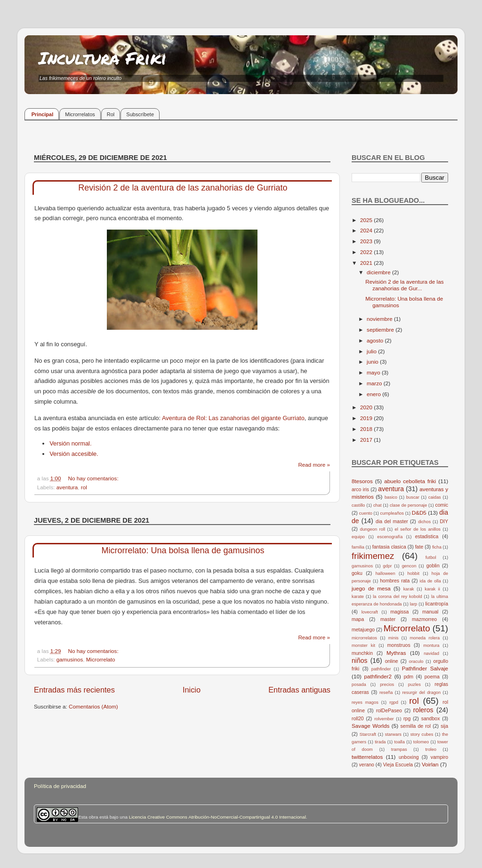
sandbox (431, 718)
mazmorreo (424, 619)
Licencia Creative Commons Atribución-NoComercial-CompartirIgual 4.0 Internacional (217, 817)
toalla (400, 742)
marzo (375, 383)
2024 (367, 230)
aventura (67, 487)
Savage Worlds (370, 726)
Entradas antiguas (299, 690)
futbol (431, 557)
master (388, 619)
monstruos (399, 645)
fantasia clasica (389, 547)
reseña (386, 693)
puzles (414, 685)
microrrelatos (364, 638)
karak (409, 589)
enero (374, 394)
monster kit (363, 645)
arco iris (360, 489)
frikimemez (373, 556)
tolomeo (421, 742)
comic (441, 505)
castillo (358, 505)
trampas (399, 749)
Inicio (192, 690)
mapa (358, 619)
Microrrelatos (80, 114)
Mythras (396, 653)
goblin (433, 565)
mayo (374, 372)
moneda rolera (425, 638)
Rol (111, 114)
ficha (437, 547)
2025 (367, 220)
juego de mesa (371, 588)
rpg (407, 718)
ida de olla (430, 581)
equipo (358, 537)
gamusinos (70, 659)
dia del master (392, 521)
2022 (367, 252)
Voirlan (430, 764)
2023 (367, 241)
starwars (393, 734)
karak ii (432, 589)
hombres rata (395, 581)
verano (367, 764)
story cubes (422, 734)
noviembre (380, 319)
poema (432, 677)
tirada (380, 742)
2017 (367, 440)
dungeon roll (373, 529)
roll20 (358, 718)
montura (431, 645)
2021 (367, 263)
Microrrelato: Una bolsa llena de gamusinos (183, 550)
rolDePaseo (389, 710)
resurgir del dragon (421, 693)
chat (378, 505)
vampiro (439, 757)
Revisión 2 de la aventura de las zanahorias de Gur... (404, 285)
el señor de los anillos (418, 529)
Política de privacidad (60, 786)
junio (373, 362)
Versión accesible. (74, 454)
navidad (431, 653)
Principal (42, 114)
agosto (376, 340)
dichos (424, 522)
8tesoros (362, 481)
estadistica (427, 536)
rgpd (394, 702)
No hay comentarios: (94, 478)
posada (359, 685)
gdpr (388, 566)
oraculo (416, 661)
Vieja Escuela (398, 764)
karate (358, 597)
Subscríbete (140, 114)
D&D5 (419, 513)
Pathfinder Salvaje (425, 668)
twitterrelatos (367, 757)
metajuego (363, 629)
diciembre (379, 272)
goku (357, 573)
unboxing (409, 757)
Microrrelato (101, 659)
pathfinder (381, 669)
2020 (367, 407)
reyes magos (365, 702)
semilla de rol (416, 726)
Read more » (314, 465)
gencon (409, 566)
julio (372, 351)
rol (84, 487)
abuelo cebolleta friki (410, 481)
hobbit (414, 573)
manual (430, 612)
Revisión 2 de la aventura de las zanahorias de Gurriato (183, 188)
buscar (413, 497)
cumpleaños (392, 513)
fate (419, 547)
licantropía (437, 604)
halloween (386, 573)
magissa (399, 612)
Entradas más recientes (74, 690)
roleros (423, 710)
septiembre (381, 330)
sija (444, 726)
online (392, 661)
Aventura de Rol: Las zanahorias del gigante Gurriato (233, 418)
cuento (366, 513)
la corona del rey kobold (397, 597)
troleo (430, 749)
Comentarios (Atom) (93, 706)
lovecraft (370, 612)
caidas (435, 497)
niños (360, 661)
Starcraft (368, 734)
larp (414, 604)
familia (358, 547)
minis (394, 638)
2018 (367, 429)
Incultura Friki (103, 58)
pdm (409, 677)
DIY (444, 521)
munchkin (362, 653)
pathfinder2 (378, 676)
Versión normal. (70, 443)
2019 (367, 418)
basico (391, 497)
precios (387, 685)
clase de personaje (408, 505)
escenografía (390, 537)
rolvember (384, 719)
